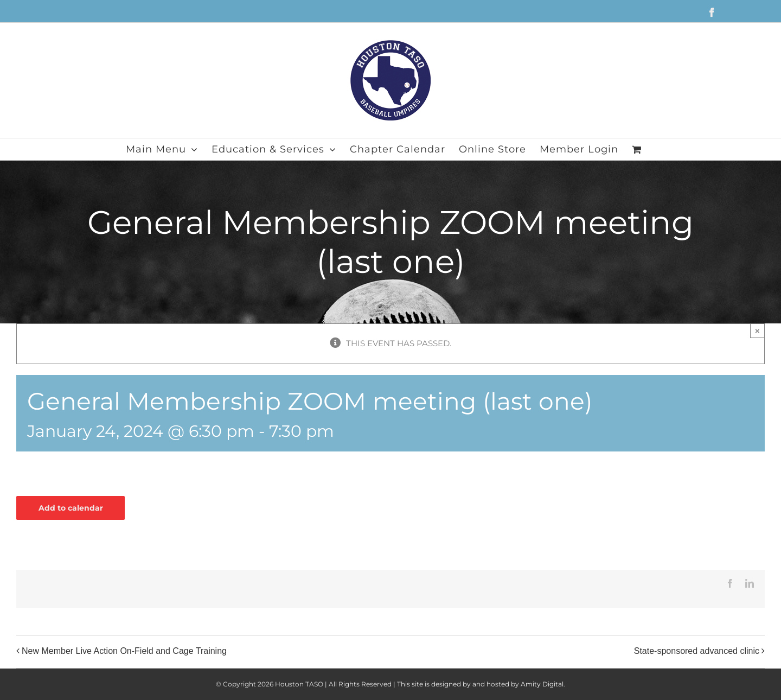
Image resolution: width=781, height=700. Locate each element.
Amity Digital (542, 684)
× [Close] (757, 331)
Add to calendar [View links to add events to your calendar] (71, 508)
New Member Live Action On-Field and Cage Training (124, 651)
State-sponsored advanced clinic (697, 651)
